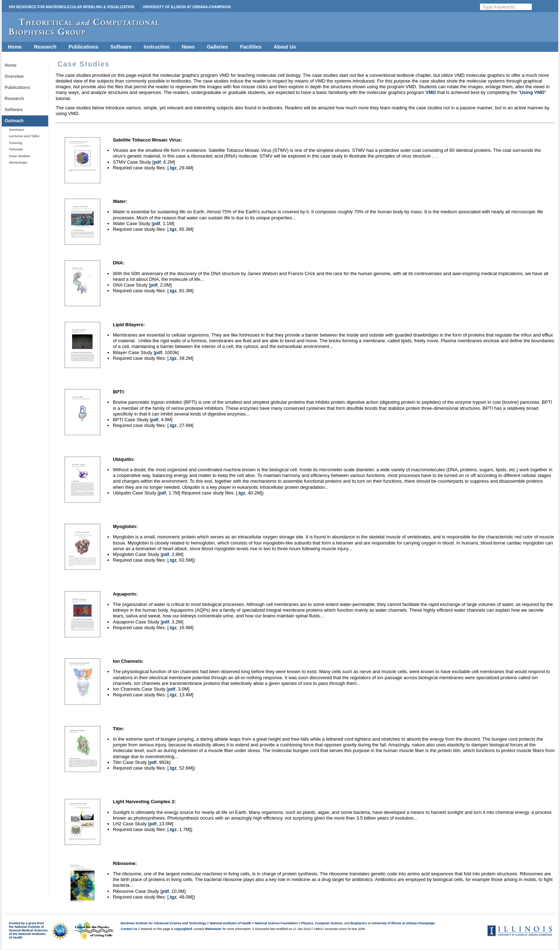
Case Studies (20, 156)
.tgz (172, 168)
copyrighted (183, 929)
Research (45, 47)
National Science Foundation (276, 923)
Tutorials (16, 149)
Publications (83, 47)
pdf (157, 162)
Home (15, 47)
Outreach (14, 121)
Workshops (18, 162)
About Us (285, 47)
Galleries (217, 47)
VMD (431, 92)
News (188, 47)
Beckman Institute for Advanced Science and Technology (163, 923)
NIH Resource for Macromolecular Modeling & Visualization (71, 7)
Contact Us (129, 929)
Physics (307, 923)
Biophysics (359, 923)
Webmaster (213, 929)
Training (16, 143)
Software (121, 47)
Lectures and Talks (24, 136)
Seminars (17, 130)
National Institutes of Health (230, 923)
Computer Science (329, 923)
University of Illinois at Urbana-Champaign (187, 7)
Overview (14, 76)
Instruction (156, 47)
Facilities (251, 47)
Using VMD (532, 92)
